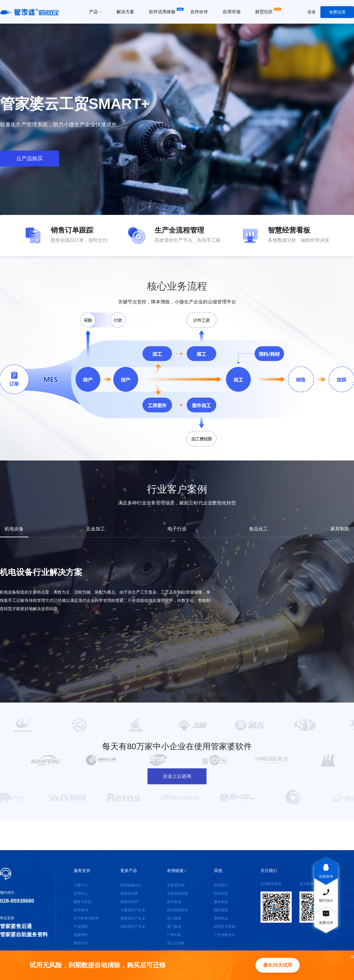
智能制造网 (129, 894)
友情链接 (176, 870)
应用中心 (81, 894)
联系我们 (221, 885)
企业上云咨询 (177, 776)
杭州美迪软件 (178, 910)
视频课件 (81, 935)
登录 (312, 12)
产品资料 (81, 927)
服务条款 (221, 902)
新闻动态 (221, 918)
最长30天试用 (278, 965)
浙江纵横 (174, 918)
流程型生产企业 (133, 927)
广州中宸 (174, 935)
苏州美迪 (174, 902)
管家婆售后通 (16, 926)
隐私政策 (221, 910)
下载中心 (81, 885)
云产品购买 (29, 159)
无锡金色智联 (178, 894)
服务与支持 (83, 902)
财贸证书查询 (224, 927)
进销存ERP (129, 902)
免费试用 (337, 12)
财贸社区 (81, 943)
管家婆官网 (176, 885)
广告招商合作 (224, 935)
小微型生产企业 (133, 910)
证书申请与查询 (86, 918)
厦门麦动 (174, 927)
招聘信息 (221, 894)
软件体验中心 (131, 885)
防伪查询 (81, 910)
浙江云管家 (176, 943)
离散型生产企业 (133, 918)
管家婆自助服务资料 (24, 935)
